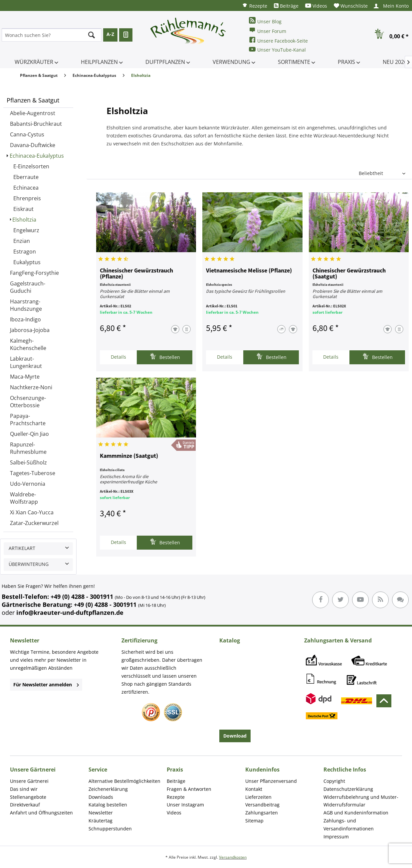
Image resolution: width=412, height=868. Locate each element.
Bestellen (165, 356)
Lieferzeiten (258, 797)
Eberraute (26, 177)
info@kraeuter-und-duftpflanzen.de (70, 612)
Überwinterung (29, 564)
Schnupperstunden (110, 829)
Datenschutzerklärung (348, 789)
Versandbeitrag (262, 805)
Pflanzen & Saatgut (33, 100)
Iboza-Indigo (25, 319)
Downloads (101, 797)
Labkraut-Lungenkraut (26, 362)
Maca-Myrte (25, 377)
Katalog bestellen (108, 805)
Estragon (25, 252)
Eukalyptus (27, 262)
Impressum (336, 837)
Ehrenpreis (27, 198)
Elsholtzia (24, 220)
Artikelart (22, 548)
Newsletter (101, 813)
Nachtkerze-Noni (31, 387)
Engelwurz (26, 230)
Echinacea (26, 188)
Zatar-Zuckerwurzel (34, 523)
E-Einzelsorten (31, 166)
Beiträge (286, 6)
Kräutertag (101, 821)
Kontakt (254, 789)
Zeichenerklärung (108, 789)
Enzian (22, 241)
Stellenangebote (28, 797)
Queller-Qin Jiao (29, 434)
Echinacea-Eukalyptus (37, 156)
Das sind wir (24, 789)
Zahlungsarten (262, 813)
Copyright (334, 781)
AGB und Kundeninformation (356, 813)
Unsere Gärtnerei (29, 781)
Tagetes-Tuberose (33, 473)
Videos (316, 6)
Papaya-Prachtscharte (28, 420)
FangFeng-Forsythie (34, 273)
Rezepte (255, 5)
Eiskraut (23, 209)
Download (235, 736)
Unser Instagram (185, 805)
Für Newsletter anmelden (46, 685)
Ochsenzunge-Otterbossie (28, 402)
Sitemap (254, 821)
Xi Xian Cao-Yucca (32, 512)
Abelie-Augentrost (33, 113)
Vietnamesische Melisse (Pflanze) (249, 271)
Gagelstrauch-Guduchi (28, 287)
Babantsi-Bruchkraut (36, 124)
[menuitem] (255, 5)
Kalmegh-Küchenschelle (28, 344)
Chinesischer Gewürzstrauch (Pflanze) (136, 274)
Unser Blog (265, 21)
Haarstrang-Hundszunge (26, 305)
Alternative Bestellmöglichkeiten (124, 781)
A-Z (110, 34)
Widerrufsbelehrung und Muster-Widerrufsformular (361, 801)
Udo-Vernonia (28, 484)
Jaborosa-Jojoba (30, 330)
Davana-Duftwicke (33, 145)
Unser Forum (268, 30)
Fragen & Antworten (189, 789)
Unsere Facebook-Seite (278, 40)
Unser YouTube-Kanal (277, 49)
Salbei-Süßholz (28, 462)
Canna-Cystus (27, 134)
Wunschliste (351, 6)
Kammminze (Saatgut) (129, 456)
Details (118, 357)
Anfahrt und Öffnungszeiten (41, 813)
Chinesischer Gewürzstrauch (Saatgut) (349, 274)
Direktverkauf (25, 805)
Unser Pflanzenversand (271, 781)
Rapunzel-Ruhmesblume (28, 448)
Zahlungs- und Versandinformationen (349, 825)
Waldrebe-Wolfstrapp (24, 498)
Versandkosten (233, 857)
